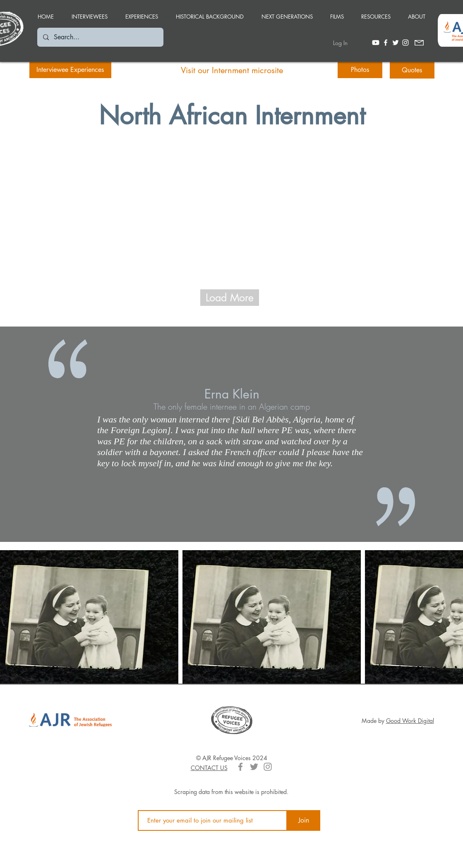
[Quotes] (412, 70)
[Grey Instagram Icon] (268, 767)
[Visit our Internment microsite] (232, 70)
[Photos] (360, 70)
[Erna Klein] (232, 394)
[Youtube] (376, 43)
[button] (142, 13)
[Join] (304, 820)
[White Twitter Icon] (396, 43)
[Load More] (230, 298)
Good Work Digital (410, 721)
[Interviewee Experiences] (70, 70)
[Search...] (100, 37)
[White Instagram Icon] (405, 43)
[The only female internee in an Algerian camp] (232, 407)
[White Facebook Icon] (386, 43)
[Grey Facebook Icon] (240, 767)
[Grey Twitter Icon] (254, 767)
